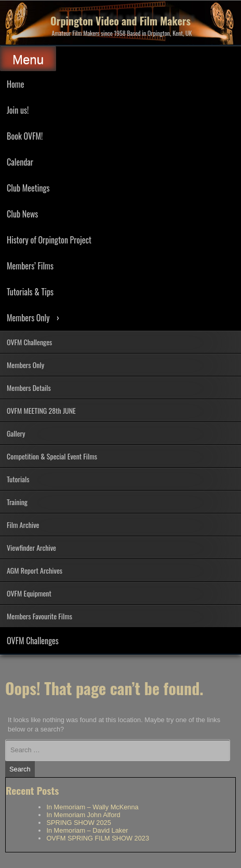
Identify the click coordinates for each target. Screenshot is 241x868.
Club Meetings (28, 188)
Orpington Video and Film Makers (120, 21)
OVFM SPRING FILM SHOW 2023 (98, 838)
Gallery (16, 433)
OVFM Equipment (29, 593)
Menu (28, 59)
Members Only (28, 318)
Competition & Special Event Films (52, 456)
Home (15, 84)
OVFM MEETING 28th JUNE (41, 410)
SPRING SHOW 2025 (78, 823)
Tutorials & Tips (30, 292)
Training (17, 502)
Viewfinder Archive (31, 547)
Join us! (18, 110)
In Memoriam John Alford (83, 815)
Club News (22, 214)
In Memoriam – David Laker (87, 830)
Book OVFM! (25, 136)
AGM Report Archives (35, 570)
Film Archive (23, 525)
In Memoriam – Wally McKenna (92, 807)
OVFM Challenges (29, 342)
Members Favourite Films (39, 616)
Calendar (20, 162)
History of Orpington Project (49, 240)
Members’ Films (30, 266)
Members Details (29, 388)
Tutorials (18, 479)
